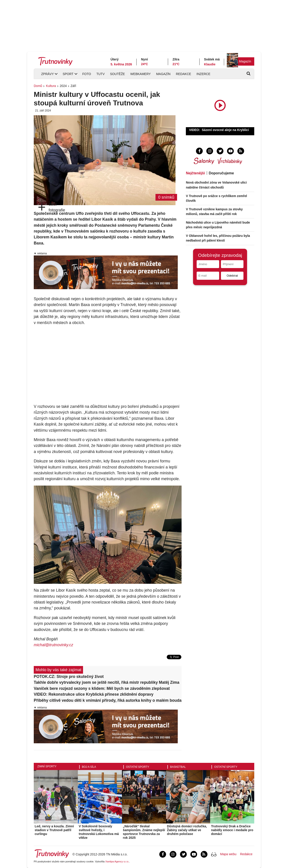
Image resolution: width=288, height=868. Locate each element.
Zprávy (47, 74)
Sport (68, 74)
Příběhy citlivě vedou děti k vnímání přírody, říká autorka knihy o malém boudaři (108, 700)
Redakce (184, 74)
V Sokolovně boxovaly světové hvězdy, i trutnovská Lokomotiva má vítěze (99, 832)
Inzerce (203, 74)
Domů (38, 86)
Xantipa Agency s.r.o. (117, 861)
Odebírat (232, 276)
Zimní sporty (47, 766)
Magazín (245, 61)
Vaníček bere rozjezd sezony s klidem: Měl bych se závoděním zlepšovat (102, 688)
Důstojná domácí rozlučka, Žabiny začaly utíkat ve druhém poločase (187, 830)
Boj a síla (89, 767)
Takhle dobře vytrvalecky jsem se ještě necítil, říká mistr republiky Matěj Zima (107, 682)
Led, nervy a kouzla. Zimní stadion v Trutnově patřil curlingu (54, 830)
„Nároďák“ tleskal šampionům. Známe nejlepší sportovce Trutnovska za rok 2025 (144, 832)
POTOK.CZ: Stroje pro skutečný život (69, 677)
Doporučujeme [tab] (221, 173)
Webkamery (141, 74)
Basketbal (178, 767)
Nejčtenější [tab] (195, 173)
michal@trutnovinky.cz (53, 645)
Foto (87, 74)
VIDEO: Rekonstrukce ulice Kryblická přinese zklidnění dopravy (94, 694)
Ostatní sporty (138, 767)
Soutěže (117, 74)
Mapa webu (228, 854)
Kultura (51, 86)
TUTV (100, 74)
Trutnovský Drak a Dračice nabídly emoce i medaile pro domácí (232, 830)
